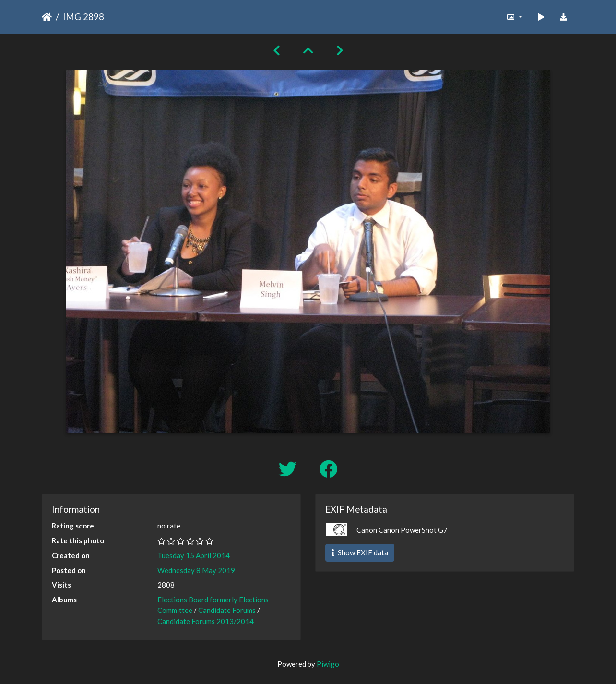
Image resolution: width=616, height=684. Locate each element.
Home (47, 17)
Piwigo (328, 664)
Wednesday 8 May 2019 (196, 570)
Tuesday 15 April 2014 (194, 555)
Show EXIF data (360, 552)
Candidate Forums (227, 610)
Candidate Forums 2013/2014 (206, 621)
